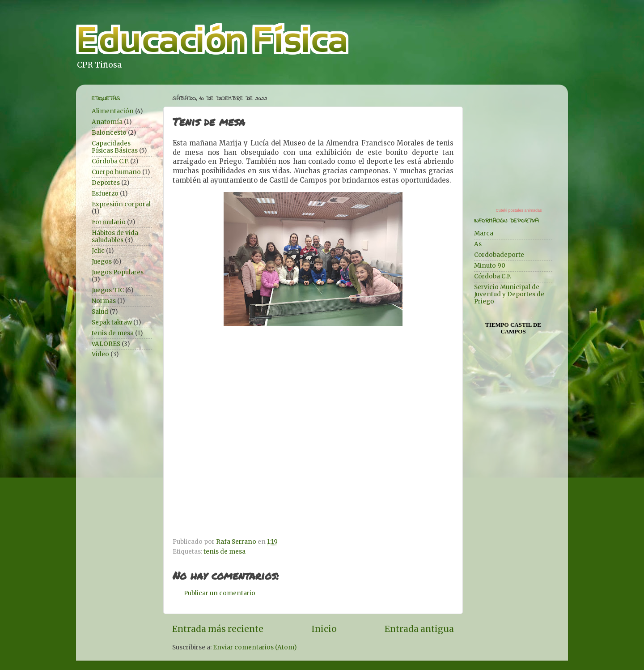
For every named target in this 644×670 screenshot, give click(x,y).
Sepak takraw (112, 322)
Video (100, 354)
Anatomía (107, 122)
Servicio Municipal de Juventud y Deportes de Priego (509, 294)
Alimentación (113, 111)
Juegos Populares (118, 272)
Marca (484, 233)
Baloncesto (109, 133)
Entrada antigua (419, 629)
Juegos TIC (108, 290)
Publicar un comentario (220, 593)
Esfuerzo (105, 194)
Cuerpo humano (116, 172)
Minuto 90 (490, 266)
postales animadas (525, 210)
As (478, 244)
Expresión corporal (121, 204)
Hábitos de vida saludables (115, 237)
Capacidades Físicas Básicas (115, 147)
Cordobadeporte (499, 255)
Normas (104, 301)
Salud (100, 312)
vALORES (106, 344)
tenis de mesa (225, 552)
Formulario (109, 222)
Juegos (102, 262)
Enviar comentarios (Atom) (255, 647)
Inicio (324, 629)
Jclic (98, 251)
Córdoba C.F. (110, 161)
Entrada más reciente (218, 629)
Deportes (106, 183)
